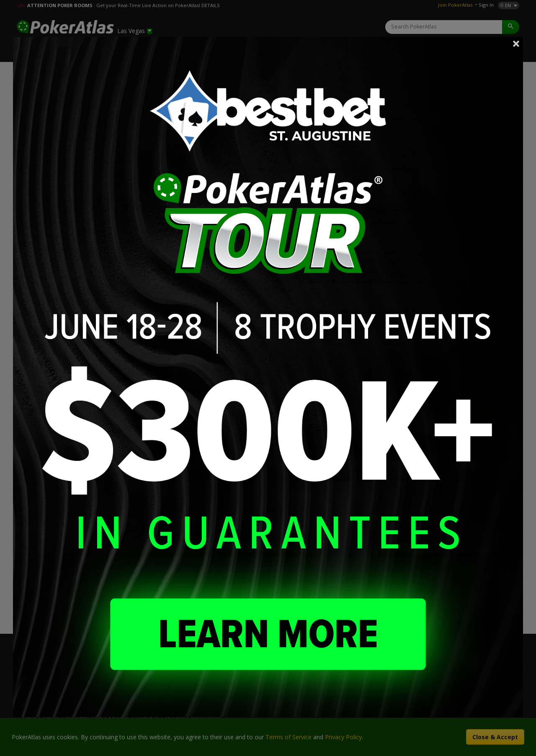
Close (516, 44)
